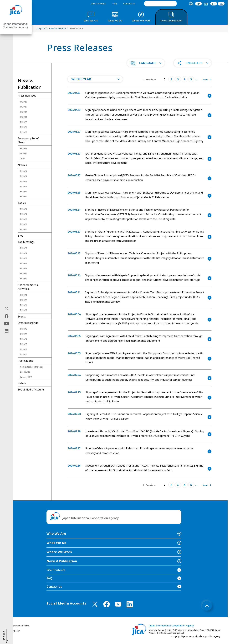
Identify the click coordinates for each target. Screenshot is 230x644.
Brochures (25, 372)
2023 (22, 159)
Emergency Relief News (28, 140)
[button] (146, 63)
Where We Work (59, 552)
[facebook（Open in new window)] (7, 316)
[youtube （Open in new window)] (118, 604)
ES (221, 4)
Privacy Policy (13, 631)
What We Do (56, 543)
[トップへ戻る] (207, 606)
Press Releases (27, 96)
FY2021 (23, 127)
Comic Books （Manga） (32, 367)
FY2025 (23, 107)
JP (199, 4)
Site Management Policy (18, 626)
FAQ (115, 3)
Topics (22, 203)
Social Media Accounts (31, 390)
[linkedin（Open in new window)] (7, 331)
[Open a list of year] (95, 79)
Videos (22, 383)
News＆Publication (62, 561)
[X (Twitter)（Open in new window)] (7, 309)
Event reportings (28, 323)
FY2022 (23, 122)
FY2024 (23, 112)
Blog (20, 236)
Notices (22, 165)
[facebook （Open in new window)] (107, 604)
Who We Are (56, 534)
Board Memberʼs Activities (28, 287)
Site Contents (99, 3)
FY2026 (23, 102)
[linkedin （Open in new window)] (130, 604)
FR (214, 4)
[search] (160, 4)
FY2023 (23, 117)
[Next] (207, 79)
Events (22, 317)
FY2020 (23, 132)
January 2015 (26, 377)
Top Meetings (26, 242)
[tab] (191, 4)
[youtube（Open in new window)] (7, 324)
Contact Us (129, 3)
